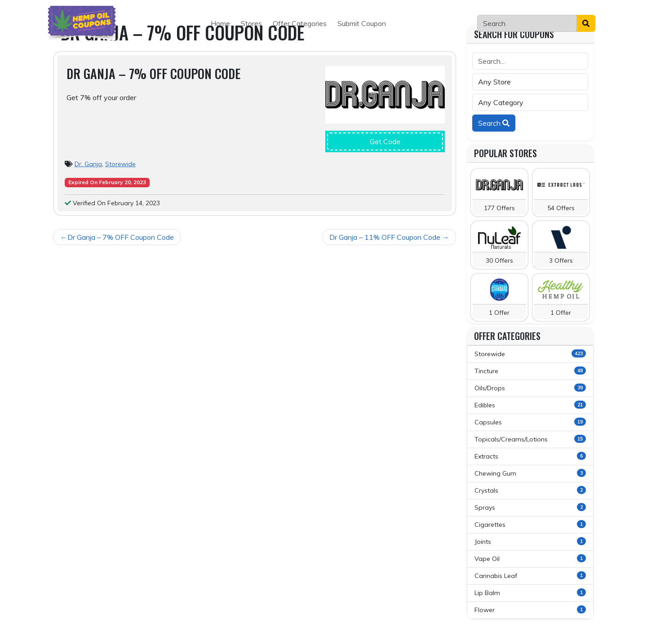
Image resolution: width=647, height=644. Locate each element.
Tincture (530, 371)
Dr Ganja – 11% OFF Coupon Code (385, 237)
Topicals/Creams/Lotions (530, 439)
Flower (530, 610)
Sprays (530, 507)
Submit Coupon (362, 23)
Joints (530, 541)
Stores (251, 23)
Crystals (530, 490)
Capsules (530, 422)
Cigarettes (530, 524)
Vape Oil (530, 558)
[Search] (527, 23)
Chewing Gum (530, 473)
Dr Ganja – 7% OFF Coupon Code (121, 237)
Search (494, 123)
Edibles (530, 405)
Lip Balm (530, 593)
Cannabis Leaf (530, 576)
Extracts (530, 456)
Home (220, 23)
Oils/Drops (530, 388)
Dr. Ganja (88, 164)
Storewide (120, 164)
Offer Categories (300, 23)
